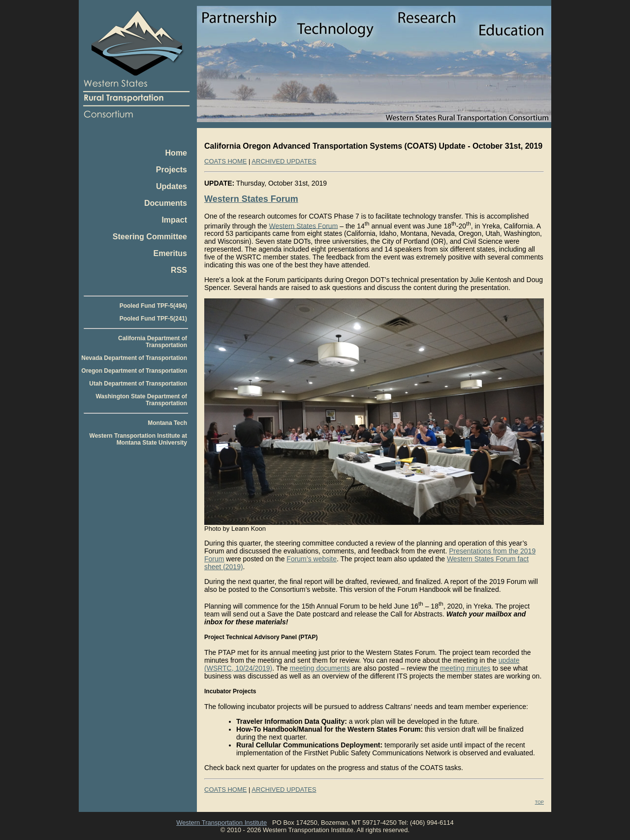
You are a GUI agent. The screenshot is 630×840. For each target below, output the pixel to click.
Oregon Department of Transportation (134, 371)
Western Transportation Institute (221, 823)
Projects (172, 170)
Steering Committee (150, 237)
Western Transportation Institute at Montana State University (138, 439)
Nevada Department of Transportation (134, 358)
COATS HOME (225, 161)
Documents (166, 203)
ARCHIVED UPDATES (284, 161)
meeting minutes (465, 668)
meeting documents (320, 668)
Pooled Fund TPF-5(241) (153, 319)
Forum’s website (312, 559)
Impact (174, 220)
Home (176, 153)
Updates (172, 186)
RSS (179, 270)
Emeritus (170, 253)
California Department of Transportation (153, 342)
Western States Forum (251, 199)
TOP (539, 802)
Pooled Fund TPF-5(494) (153, 306)
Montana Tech (167, 423)
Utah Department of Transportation (138, 384)
